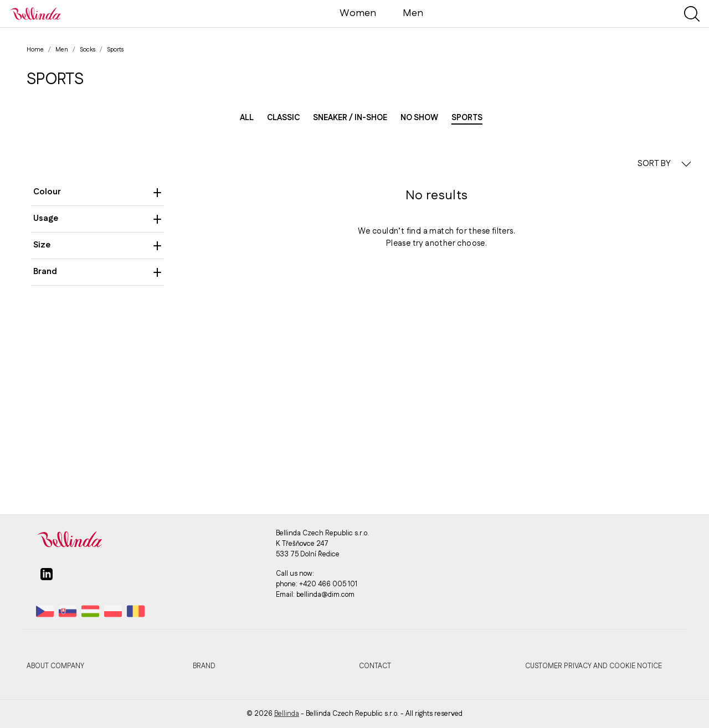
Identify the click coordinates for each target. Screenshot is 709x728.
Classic (283, 118)
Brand (204, 666)
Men (413, 13)
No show (419, 118)
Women (358, 13)
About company (55, 666)
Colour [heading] (97, 192)
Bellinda (287, 714)
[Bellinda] (35, 13)
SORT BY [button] (664, 164)
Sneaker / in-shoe (350, 118)
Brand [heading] (97, 272)
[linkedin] (47, 579)
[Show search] (692, 14)
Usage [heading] (97, 218)
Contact (375, 666)
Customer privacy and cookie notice (594, 666)
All (247, 118)
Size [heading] (97, 245)
